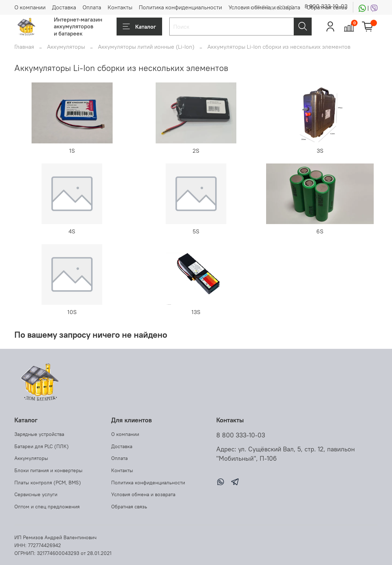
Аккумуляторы (66, 47)
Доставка (64, 7)
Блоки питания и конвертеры (48, 470)
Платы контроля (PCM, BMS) (48, 483)
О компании (30, 7)
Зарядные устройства (39, 434)
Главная (24, 47)
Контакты (120, 7)
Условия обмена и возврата (143, 494)
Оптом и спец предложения (47, 507)
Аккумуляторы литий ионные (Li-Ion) (146, 47)
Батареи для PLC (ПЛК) (42, 446)
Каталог (139, 27)
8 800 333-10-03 (326, 6)
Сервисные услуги (36, 494)
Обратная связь (129, 507)
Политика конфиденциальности (180, 7)
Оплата (92, 7)
